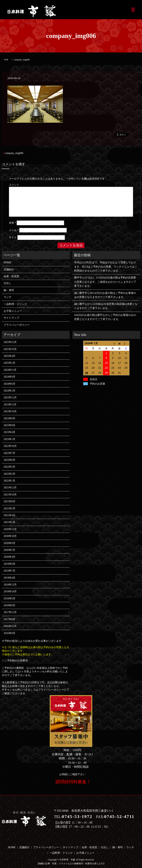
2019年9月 (10, 564)
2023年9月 (10, 418)
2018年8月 (10, 605)
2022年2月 (10, 474)
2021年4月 (10, 515)
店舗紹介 (9, 269)
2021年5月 (10, 508)
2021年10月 (10, 495)
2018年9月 (10, 599)
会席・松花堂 (11, 276)
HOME (7, 262)
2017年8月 (10, 619)
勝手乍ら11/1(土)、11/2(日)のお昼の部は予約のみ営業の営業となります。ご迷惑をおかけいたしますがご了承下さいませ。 (105, 282)
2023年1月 (10, 439)
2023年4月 (10, 432)
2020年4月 (10, 557)
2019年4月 (10, 578)
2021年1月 (10, 522)
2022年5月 (10, 467)
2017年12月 (10, 612)
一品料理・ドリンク (15, 304)
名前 (12, 223)
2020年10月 (10, 536)
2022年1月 (10, 481)
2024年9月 (10, 377)
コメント (14, 185)
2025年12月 (10, 342)
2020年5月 (10, 550)
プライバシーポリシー (17, 325)
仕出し (8, 283)
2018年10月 (10, 591)
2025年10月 (10, 349)
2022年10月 (10, 446)
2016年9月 (10, 633)
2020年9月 (10, 543)
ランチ (8, 297)
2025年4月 (10, 356)
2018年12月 (10, 585)
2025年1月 (10, 363)
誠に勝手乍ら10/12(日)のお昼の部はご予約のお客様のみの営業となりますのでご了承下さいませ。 (105, 295)
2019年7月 (10, 571)
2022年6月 (10, 460)
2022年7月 (10, 453)
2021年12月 (10, 488)
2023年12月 (10, 398)
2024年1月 (10, 391)
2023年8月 (10, 425)
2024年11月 (10, 370)
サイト (13, 237)
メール (14, 230)
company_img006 (14, 153)
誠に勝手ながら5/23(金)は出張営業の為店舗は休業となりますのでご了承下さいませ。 (106, 306)
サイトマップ (11, 318)
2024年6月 (10, 384)
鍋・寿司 (9, 290)
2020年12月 (10, 529)
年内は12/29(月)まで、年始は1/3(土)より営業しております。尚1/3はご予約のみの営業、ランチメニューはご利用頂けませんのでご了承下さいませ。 (106, 267)
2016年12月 (10, 626)
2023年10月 (10, 411)
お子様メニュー (13, 311)
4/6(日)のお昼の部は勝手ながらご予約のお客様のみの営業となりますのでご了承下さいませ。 (105, 317)
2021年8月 (10, 501)
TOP (6, 60)
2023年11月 (10, 405)
